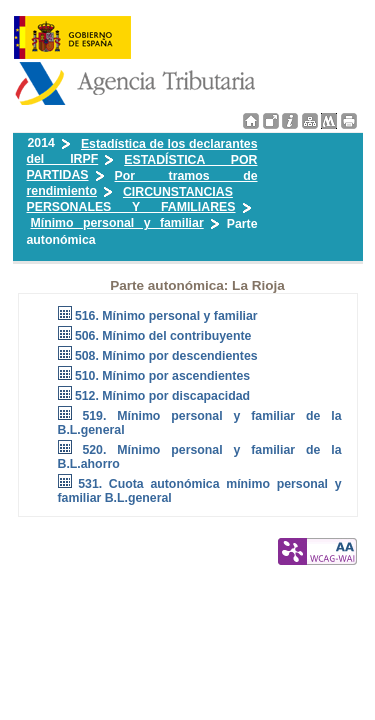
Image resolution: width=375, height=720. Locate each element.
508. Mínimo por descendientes (166, 356)
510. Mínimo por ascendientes (162, 376)
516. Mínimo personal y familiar (166, 316)
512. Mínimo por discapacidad (162, 396)
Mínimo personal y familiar (117, 223)
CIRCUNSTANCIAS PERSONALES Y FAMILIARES (131, 199)
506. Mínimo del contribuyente (163, 336)
